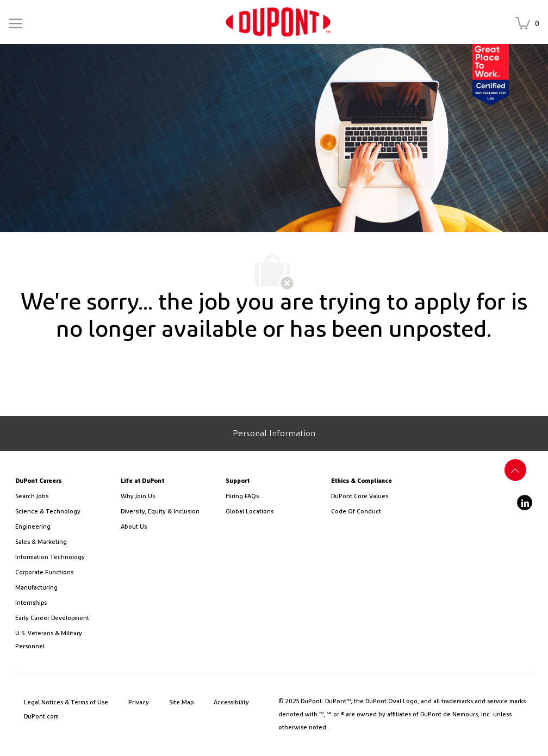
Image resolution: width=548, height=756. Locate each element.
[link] (278, 22)
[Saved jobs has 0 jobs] (530, 24)
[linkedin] (525, 503)
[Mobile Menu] (15, 21)
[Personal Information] (274, 433)
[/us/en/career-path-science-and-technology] (64, 512)
